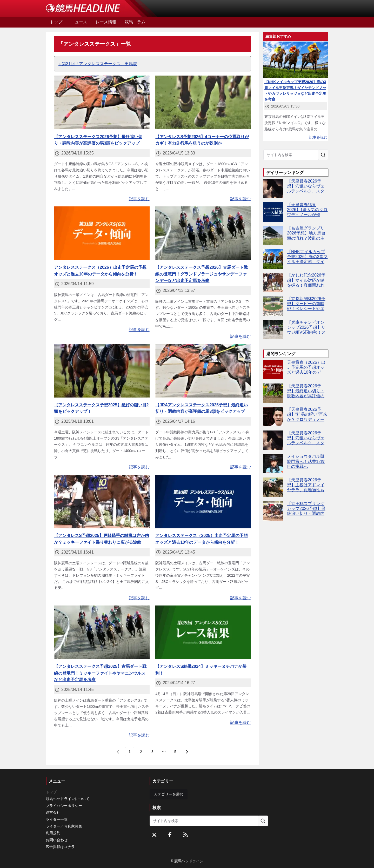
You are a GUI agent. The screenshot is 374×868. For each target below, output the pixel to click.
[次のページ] (187, 752)
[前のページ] (118, 752)
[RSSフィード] (185, 835)
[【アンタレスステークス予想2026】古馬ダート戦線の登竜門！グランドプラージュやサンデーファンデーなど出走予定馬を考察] (203, 233)
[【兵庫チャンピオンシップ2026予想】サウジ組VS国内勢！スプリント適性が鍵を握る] (273, 330)
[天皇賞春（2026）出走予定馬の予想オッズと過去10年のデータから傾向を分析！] (273, 370)
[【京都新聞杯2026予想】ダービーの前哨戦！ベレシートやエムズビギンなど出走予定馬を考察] (273, 306)
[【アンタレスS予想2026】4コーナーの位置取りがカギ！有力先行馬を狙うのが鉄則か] (203, 102)
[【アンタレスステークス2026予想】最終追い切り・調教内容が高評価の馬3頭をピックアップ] (102, 102)
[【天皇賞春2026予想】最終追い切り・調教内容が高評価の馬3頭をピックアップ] (273, 393)
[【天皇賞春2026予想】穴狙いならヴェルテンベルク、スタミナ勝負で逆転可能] (273, 188)
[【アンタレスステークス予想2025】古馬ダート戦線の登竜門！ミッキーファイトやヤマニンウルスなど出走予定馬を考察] (102, 632)
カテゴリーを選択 (169, 794)
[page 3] (152, 752)
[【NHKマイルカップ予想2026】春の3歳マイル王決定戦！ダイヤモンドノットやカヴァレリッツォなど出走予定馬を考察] (273, 259)
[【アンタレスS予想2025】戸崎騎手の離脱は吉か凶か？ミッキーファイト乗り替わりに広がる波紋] (102, 502)
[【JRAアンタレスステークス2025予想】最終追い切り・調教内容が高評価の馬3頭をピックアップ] (203, 371)
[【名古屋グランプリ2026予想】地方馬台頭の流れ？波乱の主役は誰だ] (273, 235)
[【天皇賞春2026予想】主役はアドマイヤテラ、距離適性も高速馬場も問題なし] (273, 487)
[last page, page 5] (175, 752)
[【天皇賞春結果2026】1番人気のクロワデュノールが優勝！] (273, 212)
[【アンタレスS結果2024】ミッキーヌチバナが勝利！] (203, 632)
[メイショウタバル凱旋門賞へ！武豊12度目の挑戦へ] (273, 464)
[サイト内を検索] (323, 155)
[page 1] (130, 752)
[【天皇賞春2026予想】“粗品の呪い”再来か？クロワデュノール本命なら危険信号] (273, 417)
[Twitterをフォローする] (154, 835)
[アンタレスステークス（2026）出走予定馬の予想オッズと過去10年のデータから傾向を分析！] (102, 233)
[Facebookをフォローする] (170, 835)
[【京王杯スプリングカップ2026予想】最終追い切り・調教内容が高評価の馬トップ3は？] (273, 511)
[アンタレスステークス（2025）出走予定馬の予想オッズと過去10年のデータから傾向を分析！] (203, 502)
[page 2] (141, 752)
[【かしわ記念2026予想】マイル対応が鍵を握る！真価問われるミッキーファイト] (273, 282)
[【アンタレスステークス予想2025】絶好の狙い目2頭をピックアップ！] (102, 371)
